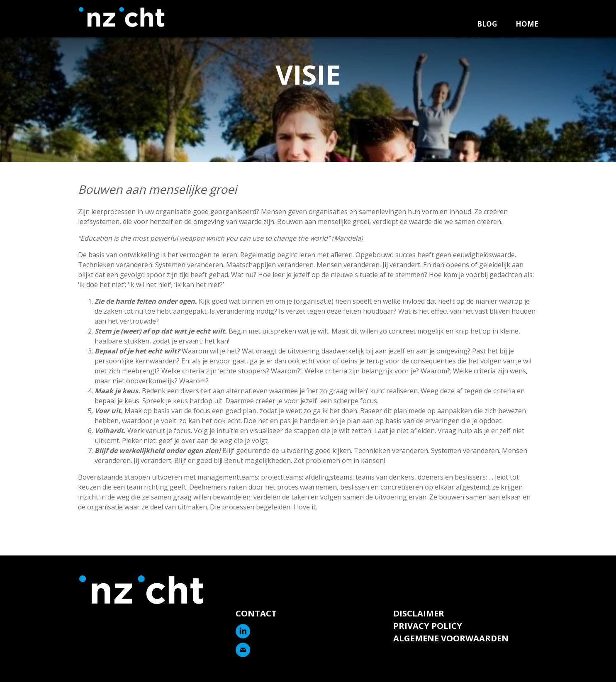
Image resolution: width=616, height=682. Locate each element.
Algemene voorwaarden (451, 638)
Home (527, 24)
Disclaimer (419, 613)
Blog (487, 24)
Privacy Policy (428, 626)
